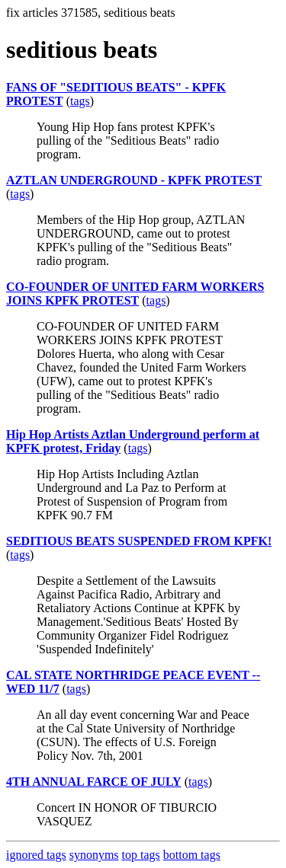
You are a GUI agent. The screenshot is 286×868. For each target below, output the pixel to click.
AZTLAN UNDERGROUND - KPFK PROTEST (134, 180)
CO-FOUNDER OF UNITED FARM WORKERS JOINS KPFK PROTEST (135, 294)
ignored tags (36, 855)
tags (80, 101)
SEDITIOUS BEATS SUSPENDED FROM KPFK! (139, 541)
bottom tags (192, 855)
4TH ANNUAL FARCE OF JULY (94, 782)
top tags (141, 855)
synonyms (94, 855)
